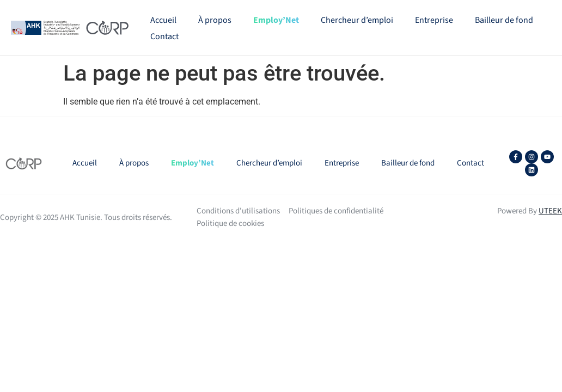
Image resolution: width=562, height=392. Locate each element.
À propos (215, 20)
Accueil (163, 20)
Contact (164, 36)
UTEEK (550, 211)
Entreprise (434, 20)
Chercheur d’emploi (357, 20)
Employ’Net (276, 20)
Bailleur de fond (504, 20)
